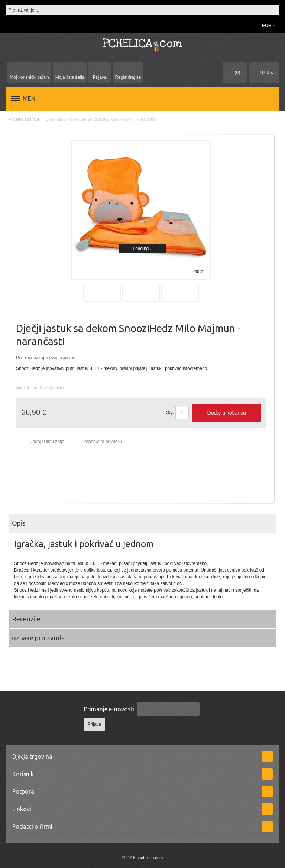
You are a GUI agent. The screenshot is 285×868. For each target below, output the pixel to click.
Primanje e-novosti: (110, 709)
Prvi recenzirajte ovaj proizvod (46, 358)
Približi (198, 272)
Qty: (170, 413)
